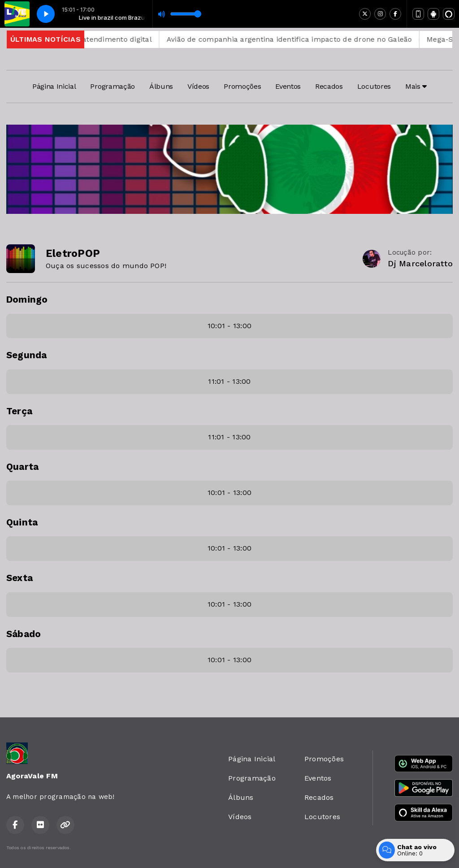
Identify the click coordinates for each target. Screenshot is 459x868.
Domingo (27, 299)
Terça (19, 411)
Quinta (22, 522)
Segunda (27, 355)
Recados (329, 86)
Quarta (22, 467)
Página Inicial (54, 86)
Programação (112, 86)
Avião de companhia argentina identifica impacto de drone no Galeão (301, 39)
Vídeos (198, 86)
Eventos (288, 86)
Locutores (374, 86)
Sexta (19, 578)
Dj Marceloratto (420, 263)
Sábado (24, 634)
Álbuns (161, 86)
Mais (416, 86)
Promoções (242, 86)
